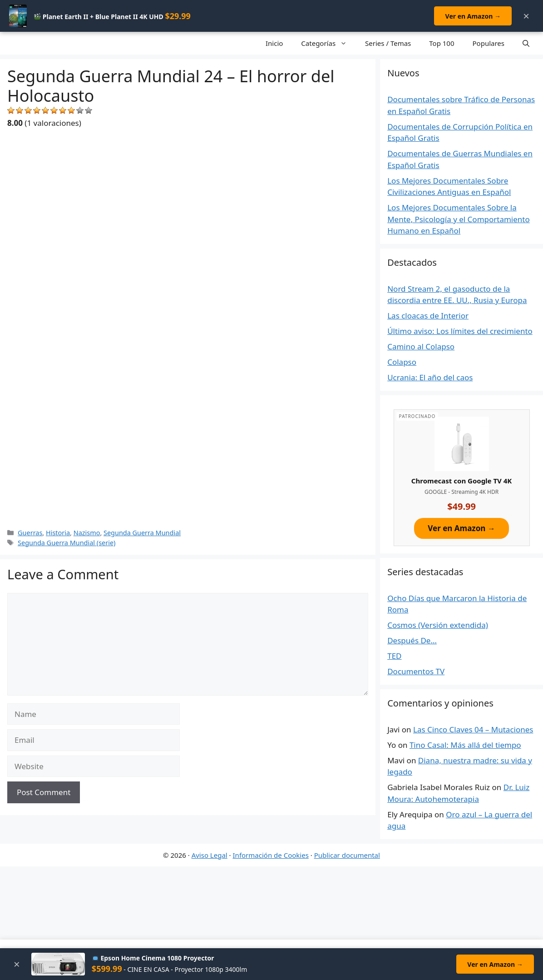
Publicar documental (347, 855)
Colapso (402, 362)
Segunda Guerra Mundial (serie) (67, 543)
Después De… (412, 640)
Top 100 (442, 43)
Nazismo (87, 533)
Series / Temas (388, 43)
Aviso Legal (210, 855)
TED (394, 656)
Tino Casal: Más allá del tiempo (465, 745)
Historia (58, 533)
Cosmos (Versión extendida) (438, 625)
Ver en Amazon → (473, 16)
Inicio (274, 43)
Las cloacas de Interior (428, 316)
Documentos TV (416, 671)
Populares (489, 43)
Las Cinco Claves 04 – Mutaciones (473, 729)
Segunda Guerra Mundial (142, 533)
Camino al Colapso (421, 346)
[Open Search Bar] (526, 43)
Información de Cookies (271, 855)
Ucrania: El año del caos (430, 377)
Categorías (328, 43)
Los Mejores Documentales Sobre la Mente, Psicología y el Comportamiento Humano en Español (459, 219)
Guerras (30, 533)
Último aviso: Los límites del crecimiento (460, 331)
